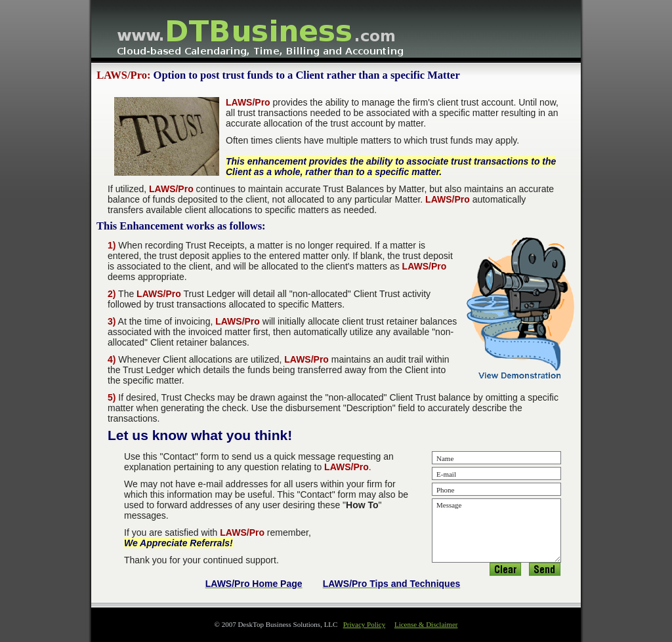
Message (496, 531)
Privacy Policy (364, 624)
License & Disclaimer (426, 624)
